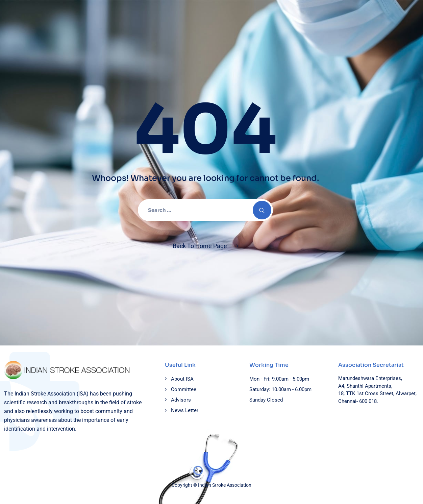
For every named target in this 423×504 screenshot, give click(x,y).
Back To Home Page (200, 246)
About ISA (182, 379)
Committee (184, 389)
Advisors (181, 400)
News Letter (185, 410)
